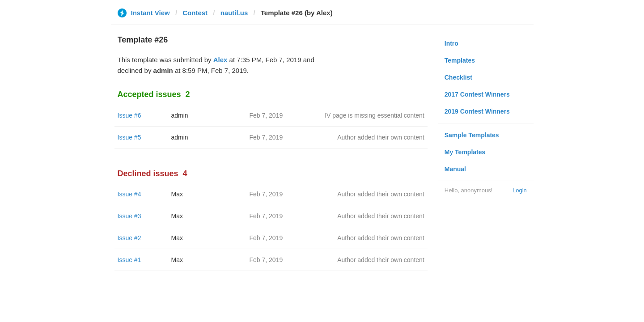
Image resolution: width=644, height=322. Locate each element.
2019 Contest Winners (477, 111)
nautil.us (234, 13)
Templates (460, 60)
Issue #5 (129, 137)
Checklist (458, 77)
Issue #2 (129, 238)
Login (520, 190)
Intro (451, 43)
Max (177, 194)
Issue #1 (129, 260)
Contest (195, 13)
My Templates (465, 152)
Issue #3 (129, 216)
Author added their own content (381, 137)
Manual (455, 169)
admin (180, 115)
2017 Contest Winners (477, 94)
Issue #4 (129, 194)
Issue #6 (129, 115)
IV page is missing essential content (375, 115)
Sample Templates (472, 135)
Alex (220, 60)
